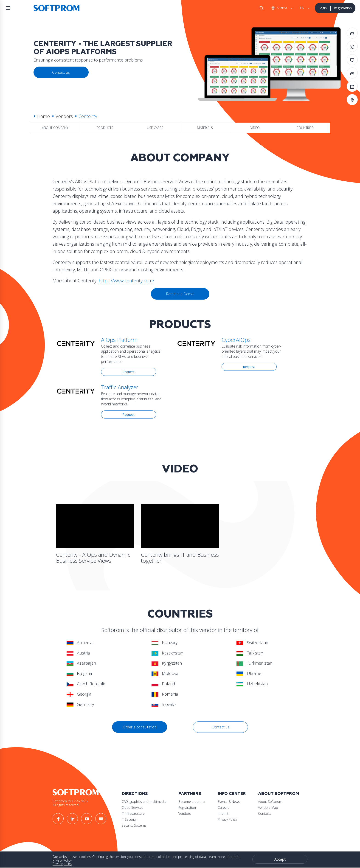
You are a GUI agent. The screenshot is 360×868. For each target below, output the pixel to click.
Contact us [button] (61, 72)
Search (261, 8)
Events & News (229, 802)
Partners (190, 794)
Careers (224, 808)
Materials (205, 128)
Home (44, 116)
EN (302, 8)
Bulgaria (79, 673)
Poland (163, 684)
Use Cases (155, 128)
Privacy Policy (227, 819)
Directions (135, 794)
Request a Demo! (180, 294)
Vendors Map (268, 808)
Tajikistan (250, 653)
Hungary (165, 643)
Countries (305, 128)
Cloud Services (132, 808)
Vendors (64, 116)
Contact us (221, 727)
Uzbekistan (252, 684)
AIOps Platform (119, 340)
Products (105, 128)
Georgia (79, 694)
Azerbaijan (81, 663)
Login (323, 8)
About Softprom (278, 794)
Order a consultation (140, 727)
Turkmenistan (254, 663)
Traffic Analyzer (120, 387)
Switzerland (252, 643)
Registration (343, 8)
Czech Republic (86, 684)
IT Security (129, 819)
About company (55, 128)
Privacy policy (62, 864)
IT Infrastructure (133, 813)
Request (128, 372)
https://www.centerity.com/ (126, 281)
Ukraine (249, 673)
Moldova (165, 673)
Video (255, 128)
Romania (165, 694)
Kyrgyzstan (167, 663)
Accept (280, 859)
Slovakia (164, 704)
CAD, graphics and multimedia (144, 802)
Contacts (265, 813)
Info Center (232, 794)
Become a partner (192, 802)
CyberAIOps (236, 340)
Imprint (223, 813)
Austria (281, 8)
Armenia (79, 643)
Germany (80, 704)
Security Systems (134, 825)
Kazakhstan (167, 653)
